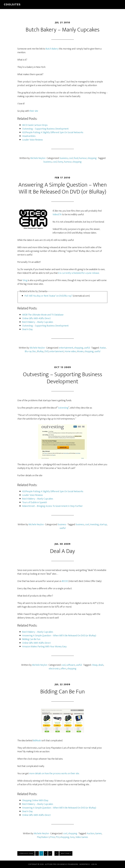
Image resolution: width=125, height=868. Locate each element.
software (71, 665)
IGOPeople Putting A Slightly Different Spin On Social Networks (53, 132)
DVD (47, 351)
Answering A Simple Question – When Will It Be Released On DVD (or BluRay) (62, 188)
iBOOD (65, 581)
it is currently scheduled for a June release (79, 273)
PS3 (57, 837)
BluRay (40, 351)
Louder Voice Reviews (33, 140)
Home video (70, 351)
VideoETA (57, 215)
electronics (54, 669)
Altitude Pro (51, 864)
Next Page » (66, 854)
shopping (92, 158)
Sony (72, 837)
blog (25, 280)
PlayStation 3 (43, 837)
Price (53, 837)
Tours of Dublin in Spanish (35, 502)
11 (57, 853)
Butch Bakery (52, 49)
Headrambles (29, 136)
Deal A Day (27, 329)
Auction (91, 833)
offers (63, 669)
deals (101, 665)
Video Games (82, 837)
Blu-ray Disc (30, 351)
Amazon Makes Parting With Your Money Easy (44, 647)
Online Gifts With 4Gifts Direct (36, 318)
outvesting (63, 408)
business (64, 158)
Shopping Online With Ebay (35, 800)
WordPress (85, 864)
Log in (94, 864)
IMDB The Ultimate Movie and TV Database (43, 315)
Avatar (103, 348)
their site (34, 111)
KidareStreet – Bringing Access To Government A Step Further (52, 506)
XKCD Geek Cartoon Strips (35, 125)
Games (98, 833)
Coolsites (12, 5)
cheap (95, 665)
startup (103, 524)
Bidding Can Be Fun (31, 639)
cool (71, 158)
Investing (94, 524)
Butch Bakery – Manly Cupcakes (63, 30)
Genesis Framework (69, 864)
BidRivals (37, 741)
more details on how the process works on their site (54, 773)
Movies (80, 351)
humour (83, 158)
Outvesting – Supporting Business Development (45, 129)
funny (60, 162)
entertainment (66, 348)
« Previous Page (26, 854)
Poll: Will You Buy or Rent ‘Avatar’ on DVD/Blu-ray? (48, 296)
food (76, 158)
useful (87, 348)
